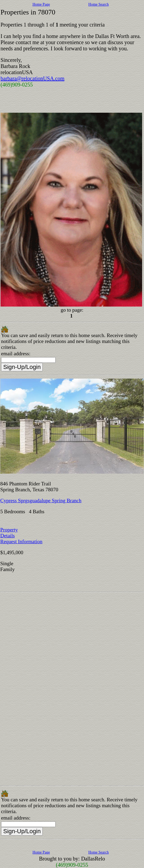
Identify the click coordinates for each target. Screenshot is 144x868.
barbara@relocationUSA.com (33, 78)
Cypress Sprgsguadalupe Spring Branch (41, 501)
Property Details (9, 533)
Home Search (99, 4)
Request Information (21, 541)
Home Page (41, 4)
